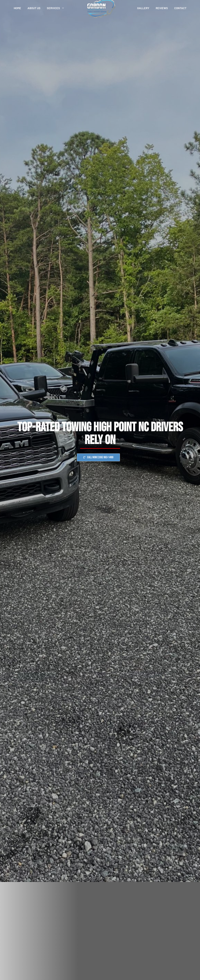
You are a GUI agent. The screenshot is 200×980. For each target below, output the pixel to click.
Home (17, 8)
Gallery (143, 8)
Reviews (162, 8)
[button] (98, 457)
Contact (180, 8)
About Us (34, 8)
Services (57, 8)
